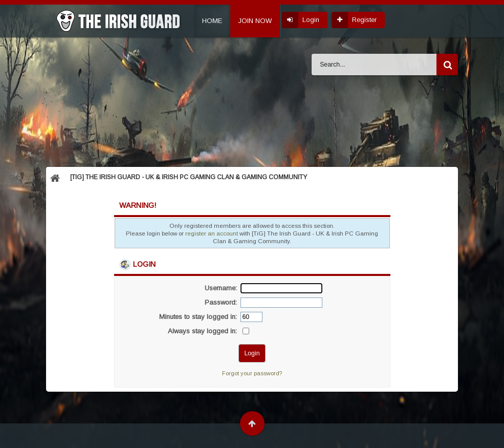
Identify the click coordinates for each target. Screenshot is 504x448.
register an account (212, 233)
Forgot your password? (252, 373)
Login (311, 20)
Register (364, 20)
